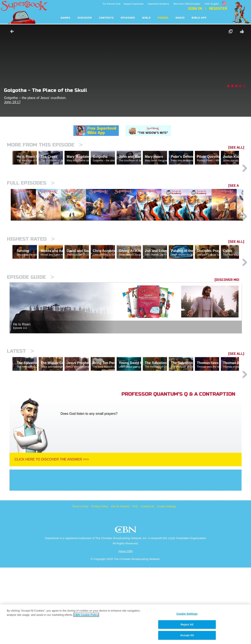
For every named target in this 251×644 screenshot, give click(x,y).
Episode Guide (30, 335)
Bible (146, 18)
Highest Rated (31, 279)
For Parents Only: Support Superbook (123, 4)
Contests (106, 18)
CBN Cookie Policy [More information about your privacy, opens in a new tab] (86, 615)
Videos (163, 18)
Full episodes (31, 201)
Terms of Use (80, 583)
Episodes (128, 18)
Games (65, 18)
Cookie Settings (167, 583)
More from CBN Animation (187, 4)
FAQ (135, 583)
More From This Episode (45, 145)
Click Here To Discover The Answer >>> (52, 536)
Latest (20, 409)
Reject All (187, 625)
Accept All (187, 635)
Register (218, 9)
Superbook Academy (158, 4)
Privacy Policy (100, 583)
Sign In (195, 9)
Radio (180, 18)
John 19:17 (12, 102)
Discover (85, 18)
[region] (125, 624)
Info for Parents (120, 583)
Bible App (199, 18)
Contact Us (147, 583)
